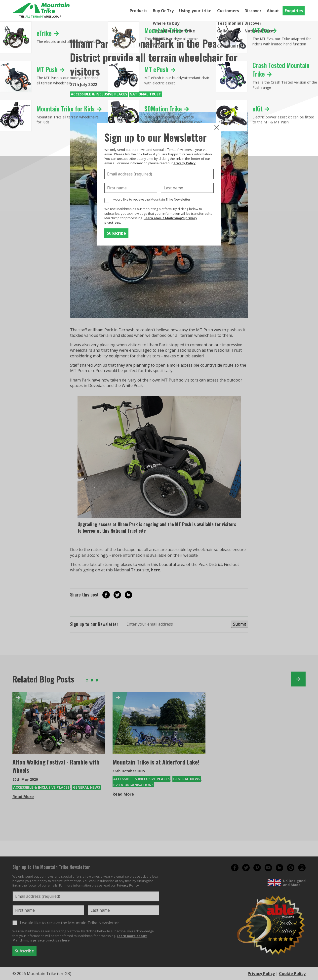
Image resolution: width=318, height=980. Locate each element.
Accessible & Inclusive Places (99, 94)
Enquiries (294, 11)
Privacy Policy (184, 163)
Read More (23, 797)
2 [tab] (92, 680)
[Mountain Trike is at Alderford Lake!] (159, 723)
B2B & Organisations (133, 785)
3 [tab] (97, 680)
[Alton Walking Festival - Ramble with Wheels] (59, 723)
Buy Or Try (163, 11)
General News (87, 787)
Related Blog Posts (43, 679)
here (156, 570)
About (273, 11)
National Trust (145, 94)
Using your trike (195, 11)
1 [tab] (87, 680)
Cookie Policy (292, 974)
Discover (253, 11)
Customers (228, 11)
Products (139, 11)
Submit (240, 624)
